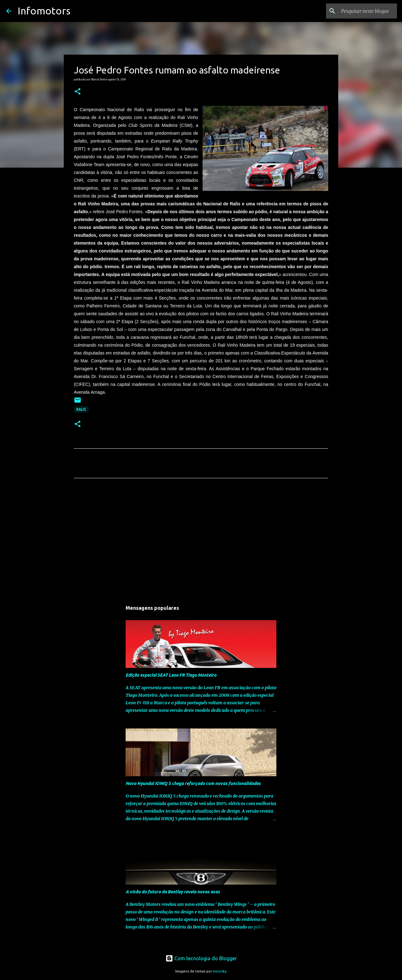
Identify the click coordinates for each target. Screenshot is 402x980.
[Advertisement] (201, 542)
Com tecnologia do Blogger (201, 958)
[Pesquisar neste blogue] (364, 11)
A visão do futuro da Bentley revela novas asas (173, 892)
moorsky (220, 971)
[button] (78, 92)
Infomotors (44, 11)
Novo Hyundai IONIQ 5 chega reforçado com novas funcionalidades (193, 783)
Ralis (81, 409)
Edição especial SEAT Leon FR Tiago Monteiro (171, 675)
